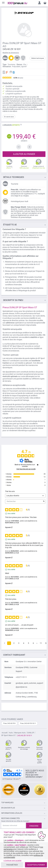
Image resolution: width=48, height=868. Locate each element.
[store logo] (17, 3)
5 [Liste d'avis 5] (28, 643)
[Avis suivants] (46, 643)
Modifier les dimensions (11, 53)
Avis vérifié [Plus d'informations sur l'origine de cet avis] (11, 514)
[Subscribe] (34, 825)
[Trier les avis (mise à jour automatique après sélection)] (25, 496)
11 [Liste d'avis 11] (41, 643)
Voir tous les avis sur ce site (26, 469)
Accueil (5, 733)
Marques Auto (20, 733)
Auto (11, 733)
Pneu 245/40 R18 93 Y (28, 723)
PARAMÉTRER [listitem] (12, 865)
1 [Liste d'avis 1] (9, 643)
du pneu (13, 300)
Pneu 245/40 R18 (9, 723)
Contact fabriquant (14, 655)
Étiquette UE (10, 225)
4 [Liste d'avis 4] (24, 643)
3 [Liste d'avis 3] (19, 643)
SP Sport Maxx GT (9, 735)
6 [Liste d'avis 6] (33, 643)
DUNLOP (31, 733)
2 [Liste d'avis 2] (14, 643)
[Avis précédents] (5, 643)
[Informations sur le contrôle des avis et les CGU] (38, 465)
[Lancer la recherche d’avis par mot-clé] (44, 501)
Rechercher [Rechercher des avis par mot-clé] (24, 501)
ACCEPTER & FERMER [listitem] (36, 865)
